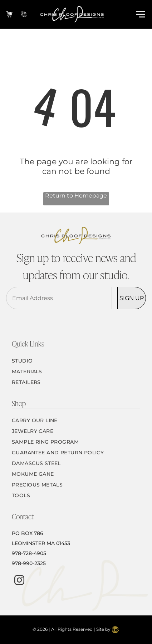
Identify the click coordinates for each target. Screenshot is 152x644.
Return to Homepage (76, 196)
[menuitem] (76, 361)
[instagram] (19, 581)
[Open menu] (141, 14)
